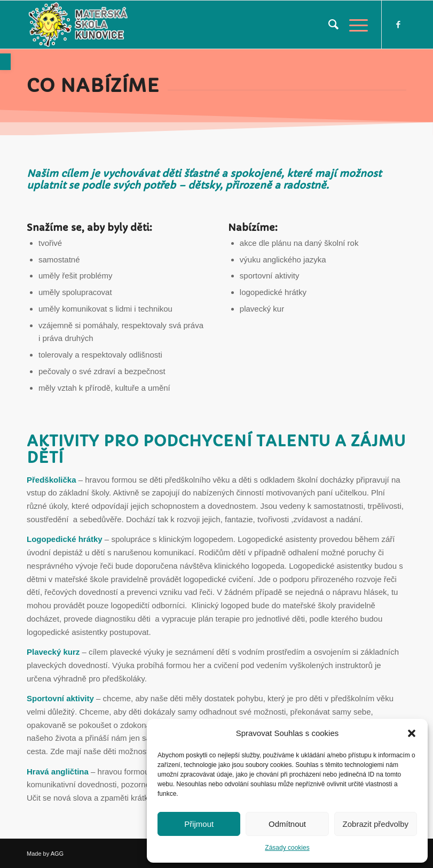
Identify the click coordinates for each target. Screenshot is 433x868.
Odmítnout (287, 824)
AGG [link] (57, 854)
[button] (412, 733)
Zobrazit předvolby (376, 824)
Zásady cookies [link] (287, 848)
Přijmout (199, 824)
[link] (5, 62)
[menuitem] (328, 25)
